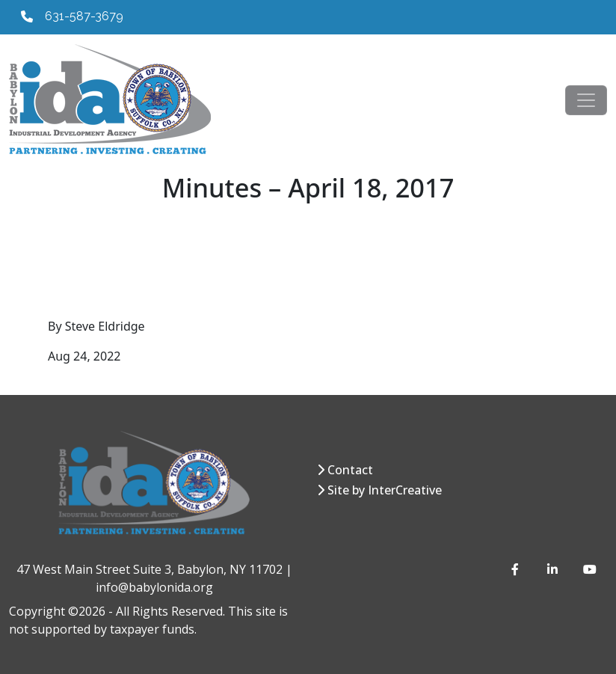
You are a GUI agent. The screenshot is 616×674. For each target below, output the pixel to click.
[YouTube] (589, 569)
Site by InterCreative (385, 490)
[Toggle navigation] (586, 100)
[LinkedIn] (553, 569)
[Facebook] (517, 569)
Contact (350, 470)
